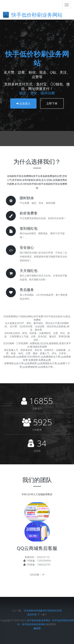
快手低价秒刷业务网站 (37, 58)
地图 (37, 628)
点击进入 (23, 103)
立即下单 (52, 103)
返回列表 (32, 614)
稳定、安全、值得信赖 (37, 93)
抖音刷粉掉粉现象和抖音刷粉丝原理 (43, 611)
